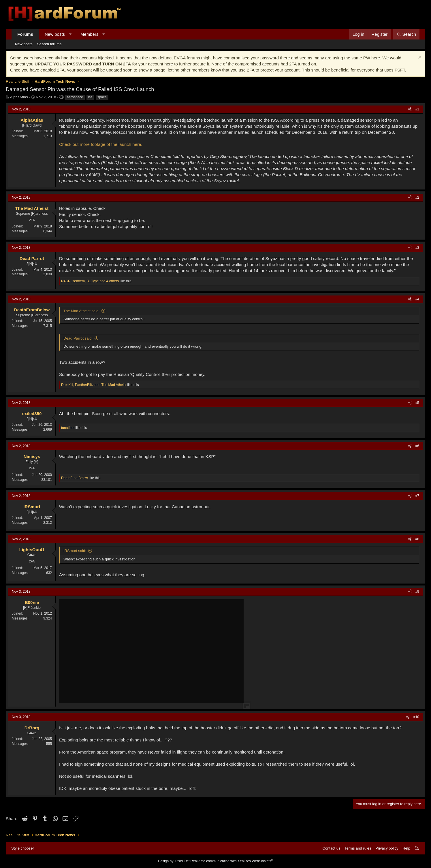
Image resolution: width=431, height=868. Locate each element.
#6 (417, 446)
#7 (417, 496)
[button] (70, 34)
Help (406, 848)
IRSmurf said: (75, 551)
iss (90, 97)
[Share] (410, 109)
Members (90, 34)
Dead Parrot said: (78, 338)
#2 (417, 197)
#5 (417, 403)
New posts (55, 34)
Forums (25, 34)
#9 (417, 592)
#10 (416, 717)
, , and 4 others (90, 281)
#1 (417, 109)
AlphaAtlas (19, 97)
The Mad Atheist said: (81, 311)
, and (94, 385)
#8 (417, 539)
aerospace (75, 97)
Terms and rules (358, 848)
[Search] (406, 34)
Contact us (331, 848)
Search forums (49, 44)
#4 (417, 299)
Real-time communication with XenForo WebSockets (232, 861)
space (102, 97)
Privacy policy (387, 848)
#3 (417, 248)
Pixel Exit (182, 861)
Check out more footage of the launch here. (101, 144)
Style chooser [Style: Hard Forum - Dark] (23, 848)
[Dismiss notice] (419, 58)
